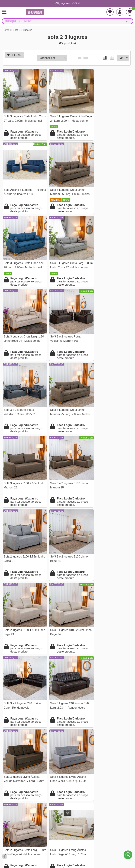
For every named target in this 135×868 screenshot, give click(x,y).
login (75, 3)
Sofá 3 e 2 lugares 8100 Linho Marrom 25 (109, 326)
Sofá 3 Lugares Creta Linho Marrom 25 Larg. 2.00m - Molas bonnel (21, 326)
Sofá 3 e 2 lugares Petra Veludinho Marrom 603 (62, 256)
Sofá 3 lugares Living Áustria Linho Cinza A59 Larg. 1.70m (65, 536)
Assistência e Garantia (67, 793)
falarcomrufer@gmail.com (67, 831)
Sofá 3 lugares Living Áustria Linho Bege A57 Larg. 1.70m (22, 606)
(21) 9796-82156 (68, 820)
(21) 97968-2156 (68, 825)
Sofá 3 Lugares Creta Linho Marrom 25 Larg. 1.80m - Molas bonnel (21, 186)
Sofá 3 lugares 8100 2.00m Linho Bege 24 (21, 466)
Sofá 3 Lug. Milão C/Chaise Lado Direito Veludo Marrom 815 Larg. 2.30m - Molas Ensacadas (64, 677)
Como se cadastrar (67, 798)
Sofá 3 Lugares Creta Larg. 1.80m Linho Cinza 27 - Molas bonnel (109, 186)
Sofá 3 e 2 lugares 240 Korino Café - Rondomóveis (66, 466)
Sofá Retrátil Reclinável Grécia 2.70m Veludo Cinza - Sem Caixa (66, 607)
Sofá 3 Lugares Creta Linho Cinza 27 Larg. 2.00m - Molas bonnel (22, 116)
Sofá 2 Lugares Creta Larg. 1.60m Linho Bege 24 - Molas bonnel (109, 537)
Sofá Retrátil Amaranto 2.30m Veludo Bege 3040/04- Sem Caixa (109, 677)
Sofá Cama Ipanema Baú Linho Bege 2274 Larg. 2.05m (110, 606)
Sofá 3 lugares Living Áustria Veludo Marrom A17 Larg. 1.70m (22, 537)
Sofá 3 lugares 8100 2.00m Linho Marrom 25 (64, 326)
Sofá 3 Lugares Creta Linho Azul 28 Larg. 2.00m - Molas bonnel (65, 186)
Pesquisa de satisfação (68, 787)
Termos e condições (67, 764)
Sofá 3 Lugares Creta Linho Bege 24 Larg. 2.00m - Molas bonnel (65, 116)
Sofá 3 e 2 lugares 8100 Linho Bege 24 (66, 396)
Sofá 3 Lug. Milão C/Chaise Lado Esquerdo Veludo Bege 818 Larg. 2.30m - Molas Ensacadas (22, 677)
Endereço (68, 775)
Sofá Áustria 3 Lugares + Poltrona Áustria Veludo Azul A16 (108, 116)
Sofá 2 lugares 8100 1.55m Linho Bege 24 (107, 396)
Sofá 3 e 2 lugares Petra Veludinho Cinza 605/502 (106, 256)
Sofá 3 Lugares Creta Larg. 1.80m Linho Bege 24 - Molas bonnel (22, 256)
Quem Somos (67, 758)
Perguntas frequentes (68, 770)
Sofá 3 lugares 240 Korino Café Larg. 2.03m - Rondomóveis (110, 466)
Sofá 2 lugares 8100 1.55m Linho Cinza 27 (21, 396)
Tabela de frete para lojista (67, 781)
